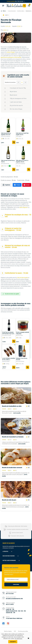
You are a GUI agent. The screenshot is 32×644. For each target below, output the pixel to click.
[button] (4, 11)
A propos (8, 552)
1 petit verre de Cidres (16, 102)
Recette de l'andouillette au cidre (12, 406)
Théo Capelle (19, 136)
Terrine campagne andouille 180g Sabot (23, 333)
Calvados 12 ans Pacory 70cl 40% (22, 359)
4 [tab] (22, 82)
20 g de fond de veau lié (16, 106)
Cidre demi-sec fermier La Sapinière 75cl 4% (22, 161)
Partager (17, 185)
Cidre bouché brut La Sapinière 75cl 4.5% (6, 134)
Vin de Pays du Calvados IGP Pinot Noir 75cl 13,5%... (9, 333)
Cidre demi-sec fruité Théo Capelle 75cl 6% (22, 134)
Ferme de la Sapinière (6, 136)
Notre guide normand (11, 561)
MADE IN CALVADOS (9, 543)
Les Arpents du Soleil (7, 335)
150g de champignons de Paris (18, 98)
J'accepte (13, 642)
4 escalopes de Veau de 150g (18, 88)
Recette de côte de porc (9, 500)
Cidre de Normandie (22, 278)
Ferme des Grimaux (5, 164)
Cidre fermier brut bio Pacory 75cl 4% (8, 161)
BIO (10, 166)
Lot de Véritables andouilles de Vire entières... (9, 359)
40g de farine (13, 92)
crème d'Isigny (11, 52)
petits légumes (24, 207)
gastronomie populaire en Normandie (11, 57)
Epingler (27, 185)
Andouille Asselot (6, 361)
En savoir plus (19, 639)
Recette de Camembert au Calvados (13, 437)
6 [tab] (26, 82)
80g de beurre (13, 95)
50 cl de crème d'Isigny (16, 109)
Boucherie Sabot (19, 335)
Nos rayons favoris (11, 556)
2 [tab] (18, 82)
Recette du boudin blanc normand (12, 468)
